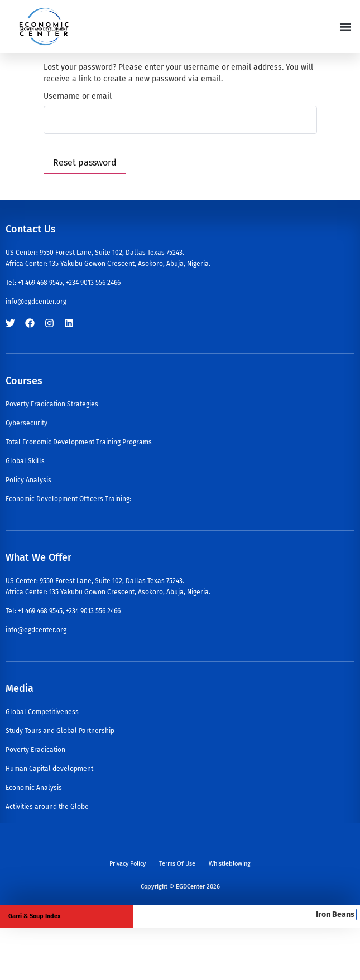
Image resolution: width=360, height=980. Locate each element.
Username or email (78, 96)
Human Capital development (49, 769)
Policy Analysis (28, 480)
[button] (345, 26)
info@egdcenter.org (36, 302)
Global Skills (25, 461)
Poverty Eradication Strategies (52, 404)
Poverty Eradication (35, 750)
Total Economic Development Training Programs (79, 442)
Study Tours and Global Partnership (60, 731)
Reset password (85, 162)
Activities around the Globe (47, 807)
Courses (24, 381)
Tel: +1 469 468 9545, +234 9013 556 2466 (63, 283)
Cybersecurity (27, 423)
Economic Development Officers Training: (68, 499)
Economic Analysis (34, 788)
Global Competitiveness (42, 712)
